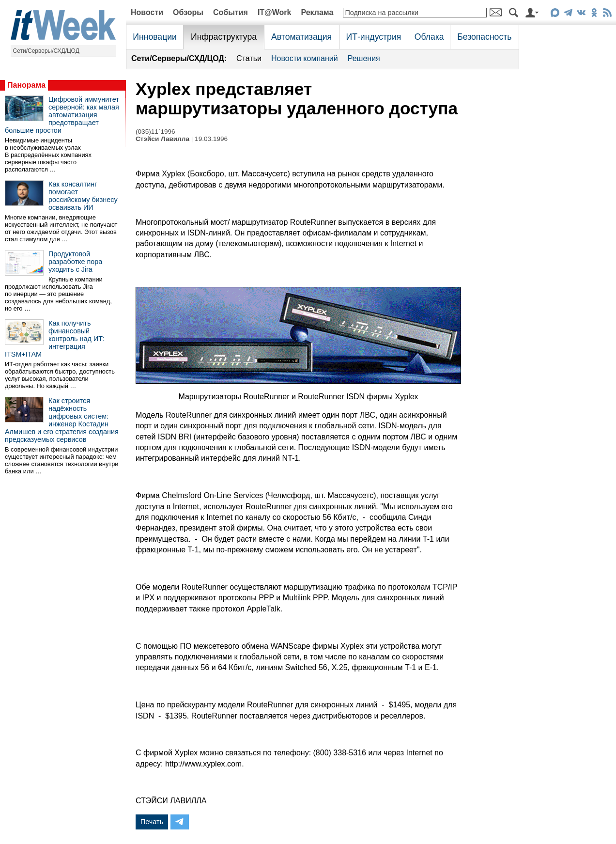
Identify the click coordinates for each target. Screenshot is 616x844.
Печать (152, 822)
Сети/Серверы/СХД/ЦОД (46, 51)
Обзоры (188, 12)
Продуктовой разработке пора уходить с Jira (75, 262)
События (231, 12)
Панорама (26, 85)
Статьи (249, 58)
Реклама (317, 12)
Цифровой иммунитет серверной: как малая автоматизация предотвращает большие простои (62, 115)
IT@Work (275, 12)
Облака (429, 37)
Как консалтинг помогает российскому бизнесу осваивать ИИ (83, 196)
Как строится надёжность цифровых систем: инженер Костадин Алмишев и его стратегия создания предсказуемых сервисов (62, 420)
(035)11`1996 (155, 132)
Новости (147, 12)
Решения (364, 58)
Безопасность (484, 37)
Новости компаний (305, 58)
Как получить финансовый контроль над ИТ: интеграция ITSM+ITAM (55, 339)
